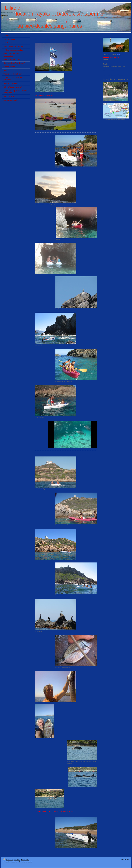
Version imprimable (12, 860)
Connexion (125, 859)
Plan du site (25, 860)
